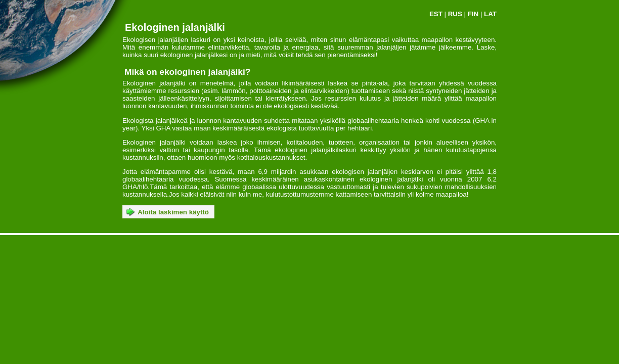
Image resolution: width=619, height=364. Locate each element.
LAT (490, 14)
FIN (473, 14)
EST (436, 14)
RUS (455, 14)
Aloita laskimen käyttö (168, 212)
